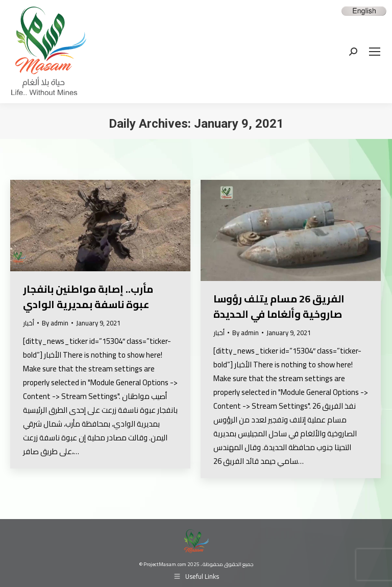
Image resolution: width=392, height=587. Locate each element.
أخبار (29, 323)
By (55, 323)
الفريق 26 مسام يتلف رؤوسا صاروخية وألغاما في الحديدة (279, 306)
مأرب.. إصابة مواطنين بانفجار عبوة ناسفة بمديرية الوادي (88, 297)
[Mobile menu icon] (375, 52)
